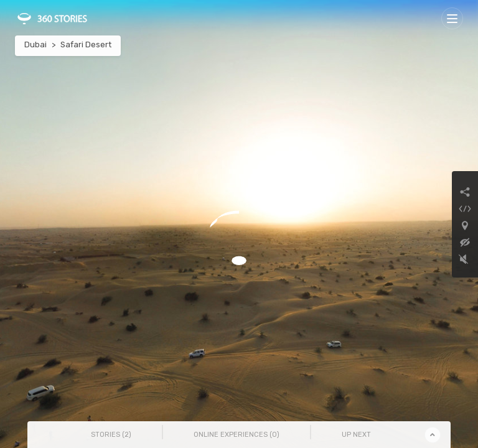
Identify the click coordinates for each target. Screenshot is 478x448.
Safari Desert (86, 44)
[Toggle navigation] (452, 18)
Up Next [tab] (356, 435)
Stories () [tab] (111, 435)
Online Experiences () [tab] (237, 435)
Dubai (35, 44)
